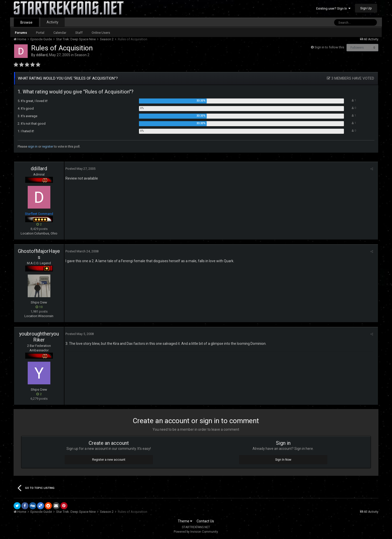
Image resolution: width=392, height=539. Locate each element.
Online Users (101, 33)
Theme (185, 521)
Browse (26, 22)
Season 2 (82, 55)
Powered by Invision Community (196, 532)
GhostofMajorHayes (39, 254)
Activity (52, 22)
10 (39, 307)
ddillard (42, 55)
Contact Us (205, 521)
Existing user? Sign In (333, 8)
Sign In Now (283, 460)
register (48, 146)
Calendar (60, 33)
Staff (79, 33)
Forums (21, 33)
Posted (79, 169)
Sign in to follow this (329, 47)
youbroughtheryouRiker (39, 337)
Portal (40, 33)
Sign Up (366, 8)
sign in (33, 146)
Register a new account (109, 460)
